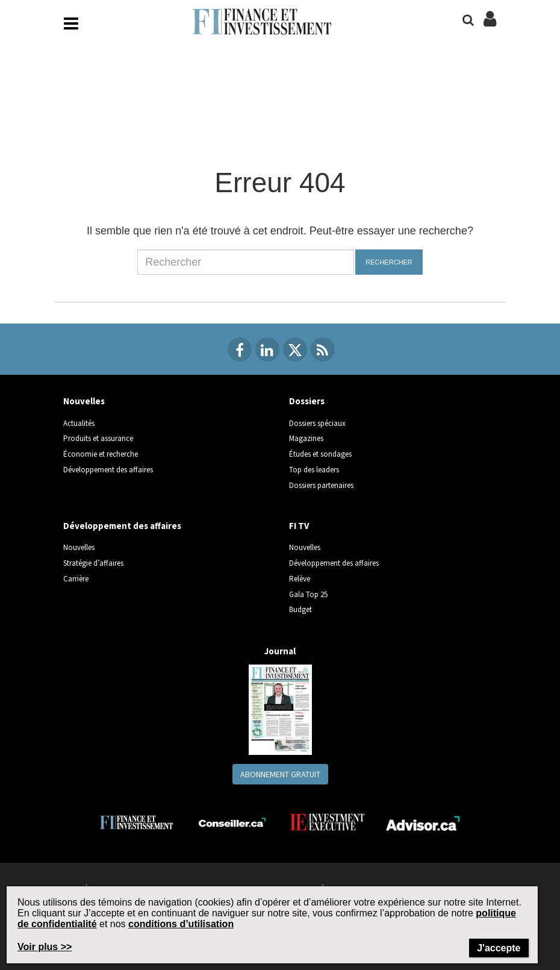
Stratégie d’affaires (93, 563)
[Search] (468, 20)
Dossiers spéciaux (317, 423)
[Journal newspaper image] (280, 709)
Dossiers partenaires (321, 485)
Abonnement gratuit (280, 774)
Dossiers (307, 401)
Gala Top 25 (308, 594)
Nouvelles (84, 401)
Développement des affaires (108, 470)
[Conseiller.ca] (232, 822)
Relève (300, 579)
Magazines (306, 438)
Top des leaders (314, 470)
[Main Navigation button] (71, 23)
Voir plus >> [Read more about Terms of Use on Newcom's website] (45, 947)
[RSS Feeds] (323, 349)
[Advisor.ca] (424, 822)
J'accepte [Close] (499, 948)
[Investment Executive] (328, 822)
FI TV (299, 526)
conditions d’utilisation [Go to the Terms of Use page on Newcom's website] (181, 924)
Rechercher (389, 262)
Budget (300, 609)
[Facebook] (240, 349)
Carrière (76, 579)
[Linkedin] (267, 349)
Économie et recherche (101, 454)
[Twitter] (295, 349)
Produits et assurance (98, 438)
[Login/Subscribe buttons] (490, 25)
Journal (280, 651)
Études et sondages (320, 454)
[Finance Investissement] (136, 821)
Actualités (79, 423)
